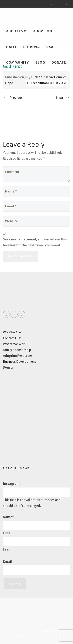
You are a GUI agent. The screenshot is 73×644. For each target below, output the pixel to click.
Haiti (11, 47)
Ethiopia (31, 47)
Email (7, 561)
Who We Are (12, 332)
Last (6, 549)
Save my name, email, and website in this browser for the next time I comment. (35, 242)
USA (50, 47)
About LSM (16, 31)
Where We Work (15, 344)
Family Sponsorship (17, 350)
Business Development (19, 362)
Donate (59, 62)
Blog (40, 62)
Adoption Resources (18, 356)
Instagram (11, 484)
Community (18, 62)
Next (63, 98)
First (7, 533)
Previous (13, 98)
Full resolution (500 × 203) (47, 83)
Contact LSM (12, 338)
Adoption (43, 31)
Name (9, 517)
